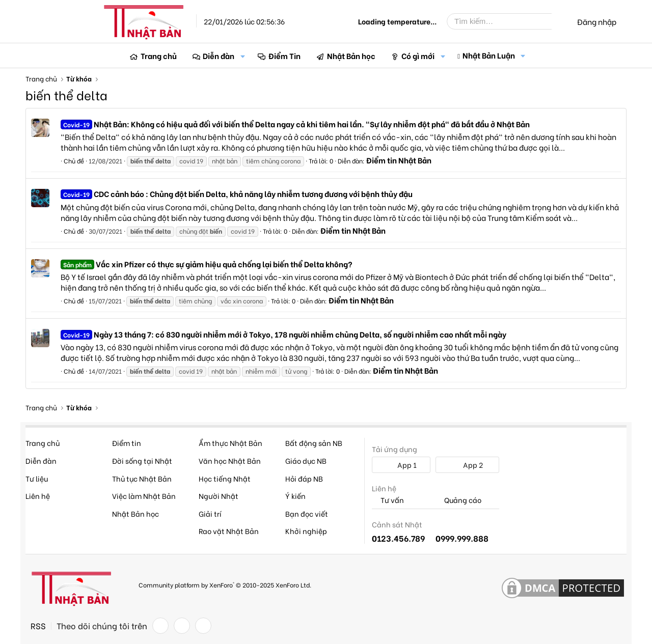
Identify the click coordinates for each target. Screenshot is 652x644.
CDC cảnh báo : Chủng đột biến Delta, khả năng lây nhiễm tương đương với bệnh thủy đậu (237, 193)
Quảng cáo (458, 500)
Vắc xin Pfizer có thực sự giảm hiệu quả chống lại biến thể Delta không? (207, 264)
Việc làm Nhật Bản (144, 496)
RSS (38, 626)
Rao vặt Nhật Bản (229, 531)
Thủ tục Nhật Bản (142, 478)
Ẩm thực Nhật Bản (230, 443)
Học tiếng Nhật (225, 478)
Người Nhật (219, 496)
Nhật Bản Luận (489, 55)
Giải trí (210, 513)
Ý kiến (295, 496)
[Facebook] (160, 626)
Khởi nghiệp (306, 531)
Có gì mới (418, 55)
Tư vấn (388, 500)
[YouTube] (203, 626)
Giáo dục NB (306, 460)
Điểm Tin (284, 55)
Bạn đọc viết (307, 513)
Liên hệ (38, 496)
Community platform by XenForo (225, 585)
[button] (242, 56)
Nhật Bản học (351, 55)
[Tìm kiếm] (507, 21)
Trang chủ (159, 55)
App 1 (401, 465)
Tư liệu (37, 478)
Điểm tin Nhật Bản (399, 160)
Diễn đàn (219, 55)
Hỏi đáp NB (304, 478)
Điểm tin (127, 443)
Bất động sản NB (314, 443)
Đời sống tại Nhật (142, 460)
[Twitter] (182, 626)
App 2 (467, 465)
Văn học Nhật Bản (230, 460)
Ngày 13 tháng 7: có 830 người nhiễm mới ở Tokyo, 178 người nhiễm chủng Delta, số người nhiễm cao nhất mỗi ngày (283, 334)
